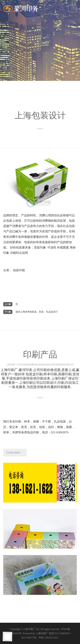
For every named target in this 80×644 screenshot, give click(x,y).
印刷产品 (40, 358)
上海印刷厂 (29, 629)
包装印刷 (19, 270)
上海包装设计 (40, 115)
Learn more (13, 452)
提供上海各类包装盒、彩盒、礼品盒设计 (37, 312)
